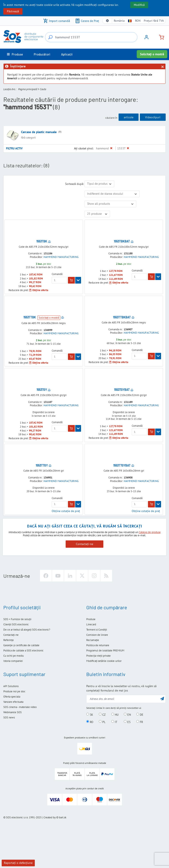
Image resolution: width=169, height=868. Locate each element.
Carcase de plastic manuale (39, 132)
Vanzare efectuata (13, 702)
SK (90, 714)
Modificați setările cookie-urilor (104, 661)
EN (127, 714)
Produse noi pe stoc (14, 691)
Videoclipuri (153, 117)
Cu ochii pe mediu (14, 656)
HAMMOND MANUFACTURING (61, 257)
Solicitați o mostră (152, 54)
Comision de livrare (97, 635)
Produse (91, 619)
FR (140, 722)
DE (140, 714)
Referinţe (9, 640)
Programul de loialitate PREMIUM (105, 650)
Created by (50, 817)
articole (129, 117)
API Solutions (11, 686)
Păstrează (13, 11)
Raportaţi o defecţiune (18, 863)
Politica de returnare (98, 645)
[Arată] (78, 280)
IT (114, 722)
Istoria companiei (13, 661)
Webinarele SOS (13, 712)
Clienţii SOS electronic (16, 624)
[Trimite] (162, 698)
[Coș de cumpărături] (160, 37)
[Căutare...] (50, 37)
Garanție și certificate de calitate (21, 645)
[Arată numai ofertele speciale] (110, 204)
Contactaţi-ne (11, 635)
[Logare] (146, 39)
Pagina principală (28, 89)
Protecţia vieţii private (98, 656)
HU (115, 714)
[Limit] (97, 214)
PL (102, 722)
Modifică (139, 5)
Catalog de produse (150, 532)
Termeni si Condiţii (97, 630)
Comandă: (57, 274)
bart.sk (63, 817)
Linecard (91, 624)
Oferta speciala (12, 697)
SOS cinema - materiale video (20, 707)
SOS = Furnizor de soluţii (17, 619)
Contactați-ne (84, 544)
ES (127, 722)
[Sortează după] (99, 184)
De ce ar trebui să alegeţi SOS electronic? (27, 630)
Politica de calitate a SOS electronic (23, 650)
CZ (102, 714)
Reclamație (93, 640)
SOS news (9, 717)
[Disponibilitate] (112, 194)
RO (90, 722)
